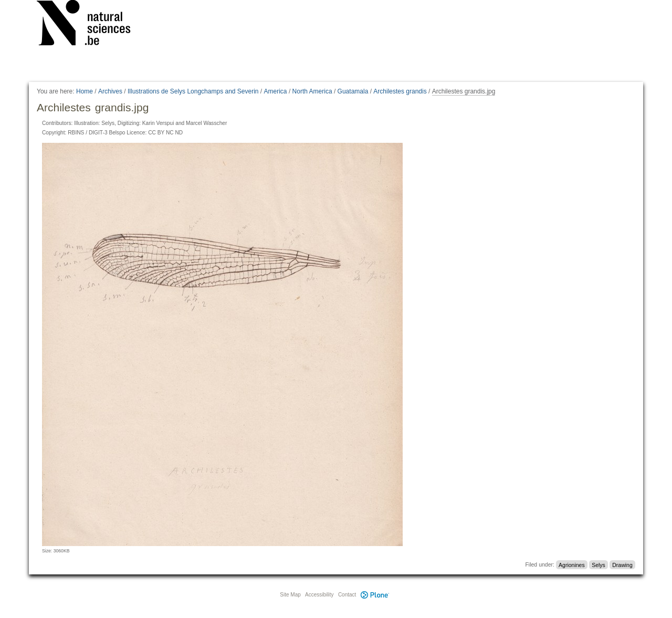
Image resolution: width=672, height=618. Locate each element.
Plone (375, 595)
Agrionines (572, 564)
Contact (347, 595)
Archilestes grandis (400, 91)
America (276, 91)
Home (85, 91)
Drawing (622, 564)
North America (312, 91)
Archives (110, 91)
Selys (598, 564)
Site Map (290, 595)
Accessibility (319, 595)
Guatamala (353, 91)
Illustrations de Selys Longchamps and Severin (193, 91)
